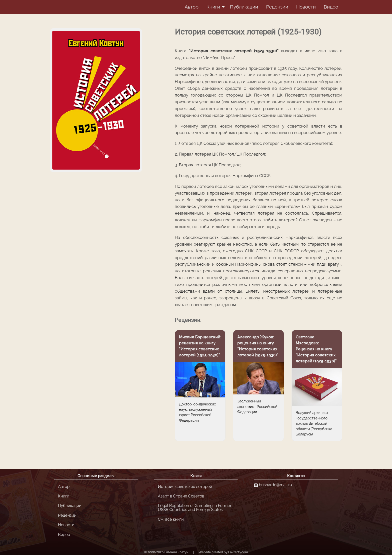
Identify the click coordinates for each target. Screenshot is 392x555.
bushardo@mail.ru (276, 485)
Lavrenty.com (238, 552)
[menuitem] (191, 7)
